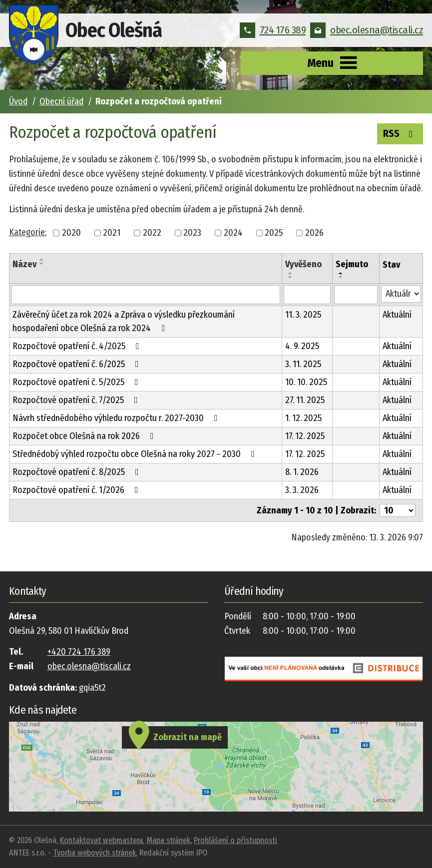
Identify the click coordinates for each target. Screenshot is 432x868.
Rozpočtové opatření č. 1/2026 (77, 490)
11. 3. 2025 (303, 315)
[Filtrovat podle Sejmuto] (356, 295)
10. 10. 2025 (306, 382)
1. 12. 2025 (303, 418)
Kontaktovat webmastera (101, 840)
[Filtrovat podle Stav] (401, 294)
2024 (233, 233)
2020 (71, 233)
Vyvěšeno (303, 264)
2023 (192, 233)
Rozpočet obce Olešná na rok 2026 (85, 436)
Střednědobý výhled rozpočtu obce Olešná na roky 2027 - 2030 (136, 454)
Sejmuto (352, 264)
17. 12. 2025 (305, 436)
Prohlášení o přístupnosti (235, 840)
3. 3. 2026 (302, 490)
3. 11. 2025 (303, 364)
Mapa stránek (168, 840)
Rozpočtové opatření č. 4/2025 (78, 346)
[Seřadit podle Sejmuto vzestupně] (341, 273)
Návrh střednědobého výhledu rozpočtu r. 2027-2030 (117, 418)
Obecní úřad (61, 101)
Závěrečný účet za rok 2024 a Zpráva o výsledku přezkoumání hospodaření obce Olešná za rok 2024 (124, 321)
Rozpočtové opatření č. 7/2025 (77, 400)
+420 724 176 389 (79, 652)
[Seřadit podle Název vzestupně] (42, 260)
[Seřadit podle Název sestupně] (42, 264)
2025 (274, 233)
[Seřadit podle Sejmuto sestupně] (341, 277)
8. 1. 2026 (302, 472)
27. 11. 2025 (305, 400)
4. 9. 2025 (302, 346)
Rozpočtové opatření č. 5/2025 (77, 382)
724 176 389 (273, 30)
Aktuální (397, 315)
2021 (112, 233)
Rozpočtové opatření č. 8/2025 (78, 472)
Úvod (18, 101)
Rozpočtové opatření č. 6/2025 (78, 364)
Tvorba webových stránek (94, 853)
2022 (152, 233)
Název (24, 264)
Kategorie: (28, 232)
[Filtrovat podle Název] (146, 295)
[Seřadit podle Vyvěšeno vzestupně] (291, 273)
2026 (314, 233)
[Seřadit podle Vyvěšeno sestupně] (291, 277)
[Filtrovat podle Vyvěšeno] (307, 295)
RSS (400, 133)
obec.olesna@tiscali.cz (367, 30)
